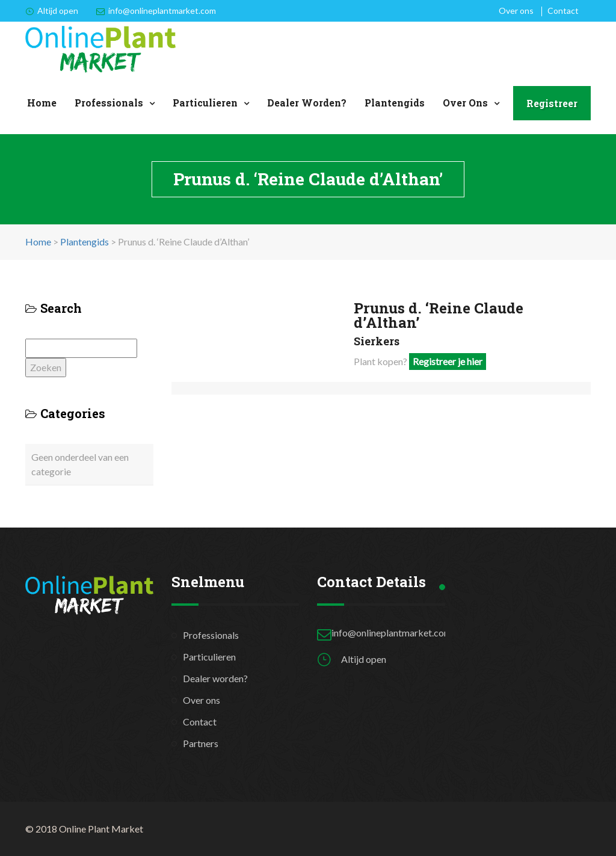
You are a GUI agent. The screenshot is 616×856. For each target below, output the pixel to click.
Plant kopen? (420, 361)
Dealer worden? (307, 103)
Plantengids (395, 103)
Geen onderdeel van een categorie (80, 464)
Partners (201, 743)
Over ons (516, 11)
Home (42, 103)
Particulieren (205, 103)
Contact (563, 11)
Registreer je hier (448, 361)
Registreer (552, 103)
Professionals (109, 103)
